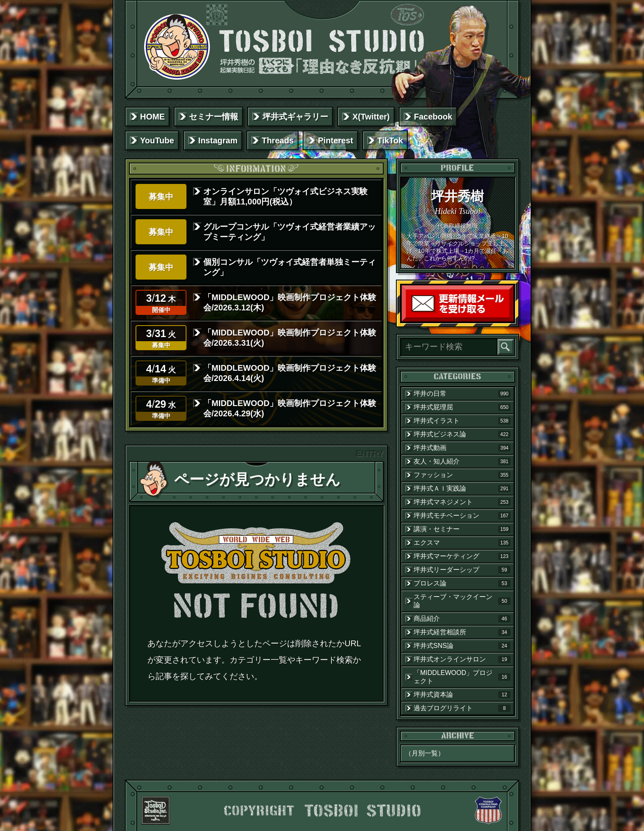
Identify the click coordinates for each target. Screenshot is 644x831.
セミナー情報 (214, 117)
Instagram (218, 140)
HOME (152, 117)
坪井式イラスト (462, 421)
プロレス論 (462, 583)
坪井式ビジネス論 (462, 434)
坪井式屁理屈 (462, 407)
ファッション (462, 475)
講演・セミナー (462, 529)
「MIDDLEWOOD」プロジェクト (462, 677)
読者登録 (511, 320)
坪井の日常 (462, 394)
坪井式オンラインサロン (462, 659)
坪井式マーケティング (462, 556)
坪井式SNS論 (462, 646)
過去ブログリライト (462, 708)
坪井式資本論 (462, 695)
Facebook (433, 117)
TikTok (390, 140)
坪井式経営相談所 (462, 632)
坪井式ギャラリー (295, 117)
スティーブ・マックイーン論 (462, 601)
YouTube (157, 140)
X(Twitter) (371, 117)
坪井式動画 (462, 448)
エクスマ (462, 543)
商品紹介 (462, 619)
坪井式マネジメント (462, 502)
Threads (278, 140)
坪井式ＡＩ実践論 (462, 489)
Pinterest (336, 140)
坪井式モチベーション (462, 516)
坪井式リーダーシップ (462, 570)
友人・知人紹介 (462, 461)
